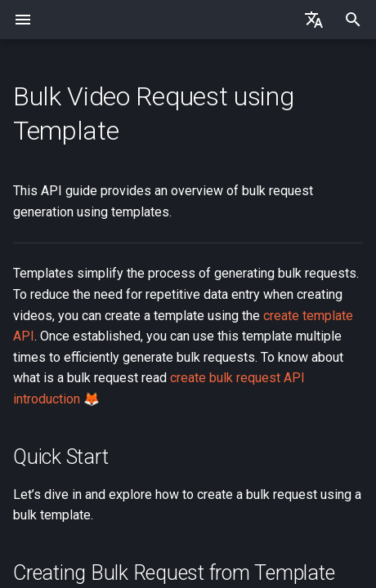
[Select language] (314, 20)
